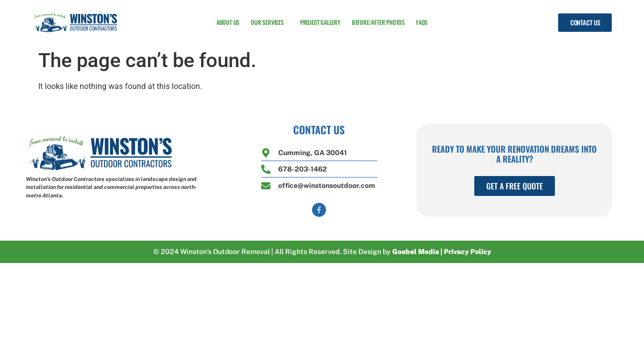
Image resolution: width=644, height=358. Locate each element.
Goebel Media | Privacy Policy (442, 252)
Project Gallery (320, 22)
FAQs (422, 22)
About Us (228, 22)
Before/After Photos (378, 22)
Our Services (270, 22)
